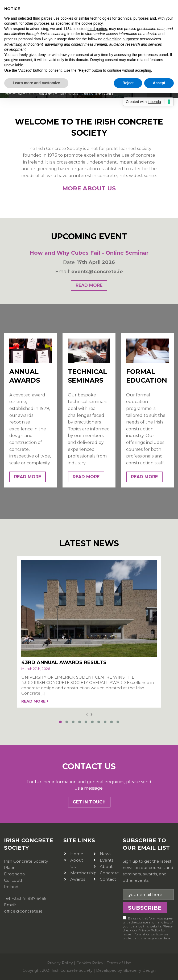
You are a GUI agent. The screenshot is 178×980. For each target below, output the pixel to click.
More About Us (89, 188)
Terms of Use (119, 962)
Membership (83, 872)
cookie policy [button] (92, 23)
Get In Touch (89, 801)
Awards (78, 878)
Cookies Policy (90, 962)
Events (107, 859)
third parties (97, 29)
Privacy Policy (149, 929)
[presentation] (87, 714)
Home (77, 853)
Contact (108, 878)
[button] (60, 721)
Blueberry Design (139, 969)
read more (89, 285)
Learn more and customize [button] (36, 83)
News (105, 853)
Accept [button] (159, 83)
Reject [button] (128, 83)
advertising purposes (121, 39)
